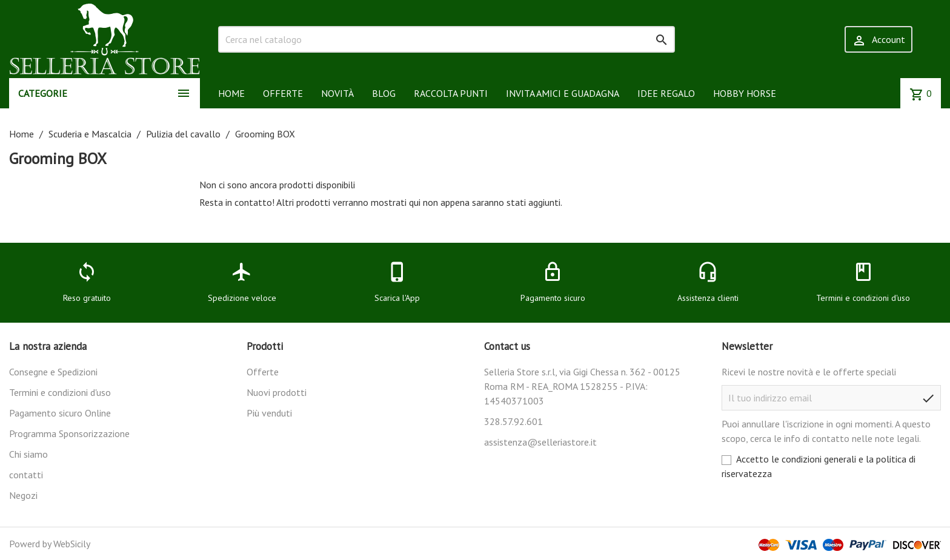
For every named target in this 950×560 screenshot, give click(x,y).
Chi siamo (28, 454)
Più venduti (269, 413)
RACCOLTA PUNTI (451, 93)
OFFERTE (283, 93)
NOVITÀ (337, 93)
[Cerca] (447, 39)
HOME (231, 93)
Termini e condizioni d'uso (60, 392)
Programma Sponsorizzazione (69, 433)
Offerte (263, 372)
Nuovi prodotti (277, 392)
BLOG (384, 93)
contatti (26, 475)
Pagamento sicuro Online (60, 413)
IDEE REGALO (666, 93)
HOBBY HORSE (745, 93)
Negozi (23, 495)
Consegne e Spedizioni (53, 372)
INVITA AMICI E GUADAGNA (563, 93)
